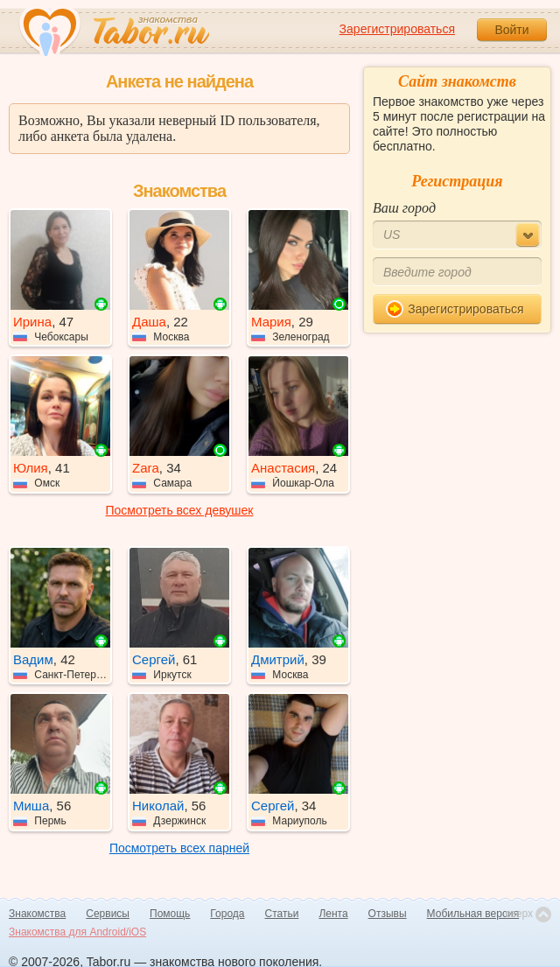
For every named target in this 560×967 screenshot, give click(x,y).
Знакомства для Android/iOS (77, 932)
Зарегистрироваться (397, 29)
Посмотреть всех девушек (180, 510)
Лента (333, 914)
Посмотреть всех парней (179, 848)
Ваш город (404, 208)
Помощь (170, 914)
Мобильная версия (473, 914)
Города (227, 914)
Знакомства (37, 914)
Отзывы (388, 914)
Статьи (282, 914)
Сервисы (108, 914)
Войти (511, 30)
